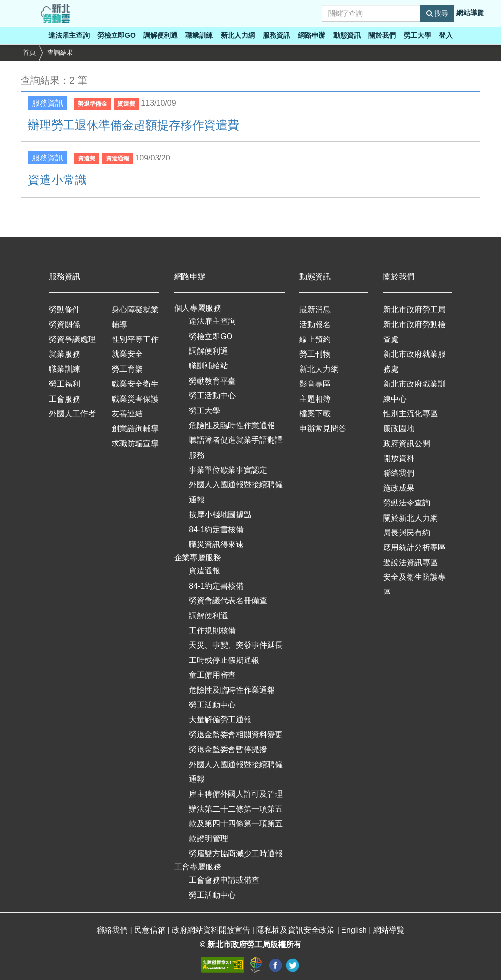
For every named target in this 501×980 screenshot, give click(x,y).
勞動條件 (65, 309)
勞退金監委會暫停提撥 (228, 749)
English (355, 930)
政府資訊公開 (407, 444)
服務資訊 (276, 35)
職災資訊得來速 (216, 544)
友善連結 (127, 414)
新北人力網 (238, 35)
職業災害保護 (135, 399)
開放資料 (399, 458)
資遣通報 (205, 571)
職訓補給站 (208, 366)
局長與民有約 (407, 533)
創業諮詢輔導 (135, 428)
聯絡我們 (399, 473)
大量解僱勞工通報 (220, 719)
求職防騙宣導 (135, 444)
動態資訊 (347, 35)
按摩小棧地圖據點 (220, 514)
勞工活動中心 (212, 396)
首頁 (29, 53)
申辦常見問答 (323, 428)
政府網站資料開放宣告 (212, 930)
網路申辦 (312, 35)
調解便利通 (160, 35)
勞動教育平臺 (212, 381)
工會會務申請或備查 (224, 880)
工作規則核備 (212, 630)
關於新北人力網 (410, 518)
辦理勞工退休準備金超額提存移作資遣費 (134, 125)
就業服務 (65, 354)
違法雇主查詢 (69, 35)
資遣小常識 (57, 180)
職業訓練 (199, 35)
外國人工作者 (72, 414)
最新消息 (315, 309)
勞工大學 (417, 35)
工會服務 (65, 399)
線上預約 (315, 339)
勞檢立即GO (116, 35)
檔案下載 (315, 414)
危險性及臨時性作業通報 (232, 425)
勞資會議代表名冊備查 (228, 601)
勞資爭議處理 (72, 339)
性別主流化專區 (410, 414)
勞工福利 (65, 384)
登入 (446, 35)
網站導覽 (470, 13)
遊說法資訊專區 (410, 562)
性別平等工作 (135, 339)
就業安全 (127, 354)
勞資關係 (65, 325)
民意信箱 (151, 930)
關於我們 (382, 35)
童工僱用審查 (212, 675)
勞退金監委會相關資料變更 (236, 735)
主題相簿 (315, 399)
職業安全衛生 (135, 384)
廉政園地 (399, 428)
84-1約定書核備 (216, 530)
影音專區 (315, 384)
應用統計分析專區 (414, 547)
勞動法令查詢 (407, 503)
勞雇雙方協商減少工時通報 (236, 854)
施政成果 (399, 488)
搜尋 (437, 13)
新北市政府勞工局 (414, 309)
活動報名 (315, 325)
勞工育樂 (127, 369)
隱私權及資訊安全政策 (296, 930)
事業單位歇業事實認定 (228, 470)
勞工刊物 (315, 354)
